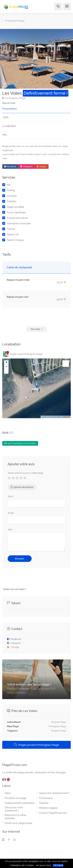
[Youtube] (15, 840)
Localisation (9, 126)
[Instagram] (3, 840)
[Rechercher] (58, 7)
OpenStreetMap (55, 417)
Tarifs (5, 117)
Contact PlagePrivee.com (53, 813)
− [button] (6, 367)
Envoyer (20, 559)
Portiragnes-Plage (14, 98)
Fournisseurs (46, 798)
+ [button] (6, 363)
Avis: (10, 530)
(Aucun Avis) (9, 103)
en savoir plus (43, 865)
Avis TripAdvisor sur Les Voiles (20, 443)
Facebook (10, 166)
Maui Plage (13, 726)
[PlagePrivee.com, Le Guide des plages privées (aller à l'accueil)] (16, 6)
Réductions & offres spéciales (15, 817)
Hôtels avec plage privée (18, 823)
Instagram (26, 166)
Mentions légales (48, 808)
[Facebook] (9, 840)
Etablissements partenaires (20, 803)
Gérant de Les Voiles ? (15, 589)
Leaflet (44, 417)
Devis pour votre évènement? (14, 809)
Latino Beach (14, 722)
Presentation (10, 109)
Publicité (44, 803)
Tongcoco (12, 731)
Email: (11, 513)
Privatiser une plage (15, 798)
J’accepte (58, 865)
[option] (36, 59)
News (8, 793)
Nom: (11, 496)
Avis (4, 135)
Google (42, 166)
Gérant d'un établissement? (54, 793)
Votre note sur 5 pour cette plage (25, 473)
